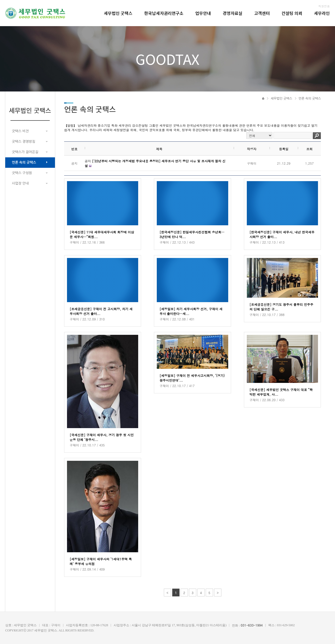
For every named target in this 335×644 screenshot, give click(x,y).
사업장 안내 (20, 183)
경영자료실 (233, 13)
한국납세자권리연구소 (164, 13)
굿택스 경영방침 (23, 142)
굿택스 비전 (20, 131)
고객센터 (262, 13)
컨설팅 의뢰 (292, 13)
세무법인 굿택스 (118, 13)
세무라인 (322, 13)
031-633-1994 (252, 625)
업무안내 (203, 13)
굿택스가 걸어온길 (25, 152)
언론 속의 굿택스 (24, 162)
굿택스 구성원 (22, 173)
